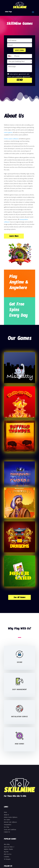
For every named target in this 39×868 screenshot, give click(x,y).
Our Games (7, 820)
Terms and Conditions (10, 830)
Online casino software (11, 139)
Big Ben (6, 852)
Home (5, 813)
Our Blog (6, 827)
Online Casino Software (11, 818)
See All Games (19, 598)
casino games (8, 132)
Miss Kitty (7, 845)
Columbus (7, 857)
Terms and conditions (15, 76)
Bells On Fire (8, 855)
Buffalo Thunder (8, 850)
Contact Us (7, 832)
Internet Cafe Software (10, 822)
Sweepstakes (8, 825)
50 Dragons (7, 860)
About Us (6, 815)
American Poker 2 (9, 847)
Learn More (14, 237)
